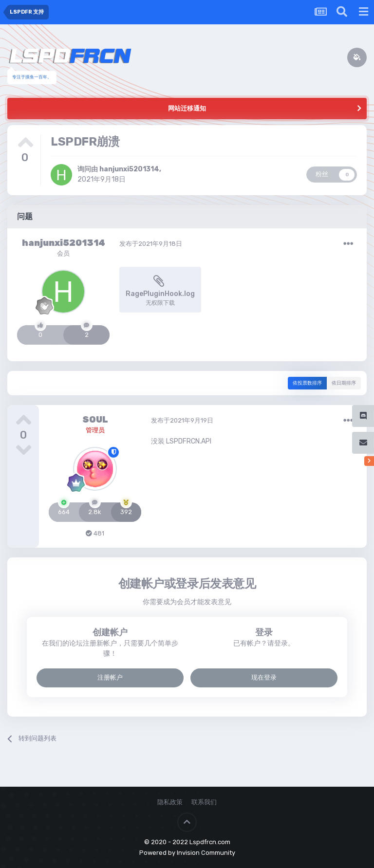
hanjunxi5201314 (129, 169)
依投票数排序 (307, 383)
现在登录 (264, 677)
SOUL (95, 420)
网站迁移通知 (187, 108)
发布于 (151, 244)
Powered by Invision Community (187, 853)
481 (95, 533)
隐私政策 (170, 802)
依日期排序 (344, 383)
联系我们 (204, 802)
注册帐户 (110, 677)
